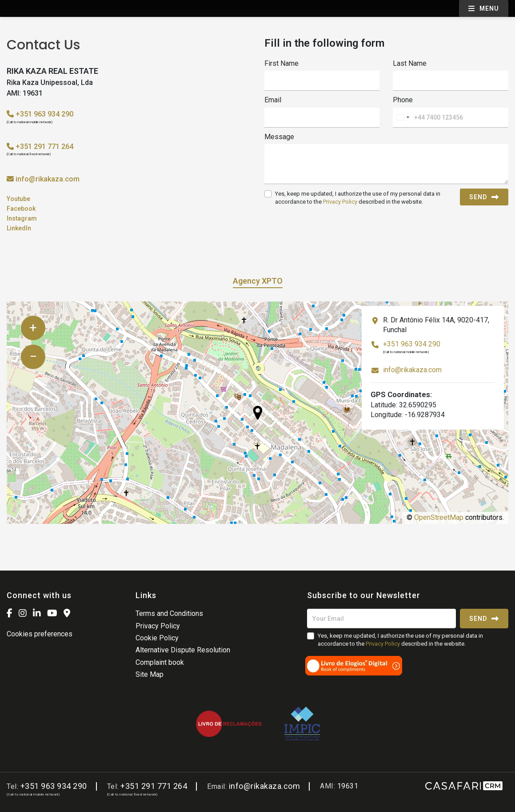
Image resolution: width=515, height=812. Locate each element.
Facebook (21, 209)
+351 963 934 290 (40, 114)
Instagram (22, 218)
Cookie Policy (157, 638)
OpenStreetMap (439, 517)
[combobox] (403, 118)
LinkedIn (19, 228)
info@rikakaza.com (48, 179)
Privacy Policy (340, 202)
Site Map (150, 674)
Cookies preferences (40, 634)
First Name (281, 63)
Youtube (18, 199)
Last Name (410, 63)
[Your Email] (381, 619)
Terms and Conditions (169, 613)
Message (279, 137)
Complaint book (160, 662)
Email (273, 100)
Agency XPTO (258, 281)
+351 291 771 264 (40, 147)
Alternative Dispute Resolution (183, 650)
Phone (403, 100)
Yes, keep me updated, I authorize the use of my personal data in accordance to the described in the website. (358, 198)
